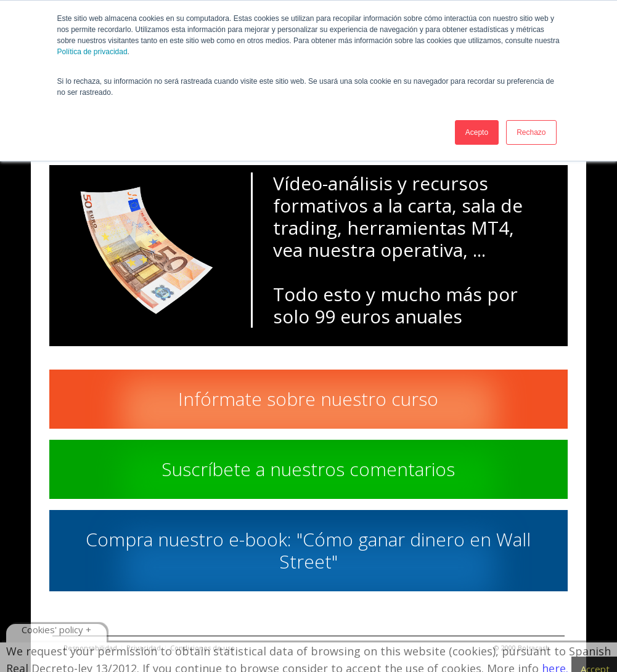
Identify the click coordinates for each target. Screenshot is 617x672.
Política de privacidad (92, 52)
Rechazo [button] (531, 132)
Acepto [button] (477, 132)
